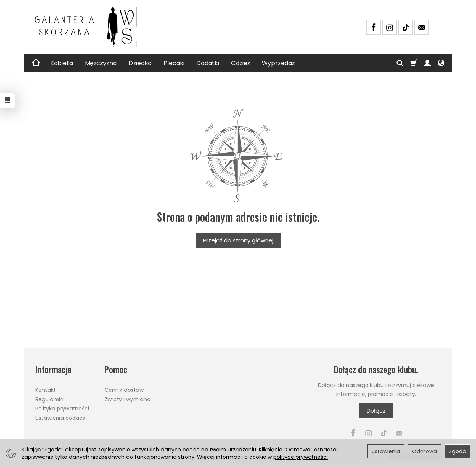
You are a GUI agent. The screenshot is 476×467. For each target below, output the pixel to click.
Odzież (240, 63)
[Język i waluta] (441, 63)
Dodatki (208, 63)
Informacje (53, 370)
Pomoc (116, 370)
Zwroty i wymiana (128, 399)
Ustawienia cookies (60, 418)
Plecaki (174, 63)
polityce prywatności (300, 457)
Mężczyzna (101, 63)
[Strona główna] (89, 27)
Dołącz (376, 411)
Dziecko (140, 63)
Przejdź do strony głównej (238, 240)
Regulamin (49, 399)
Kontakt (46, 390)
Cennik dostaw (124, 390)
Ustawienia (386, 451)
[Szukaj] (400, 63)
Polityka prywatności (62, 409)
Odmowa (424, 451)
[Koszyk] (414, 63)
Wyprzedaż (278, 63)
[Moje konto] (427, 63)
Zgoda (458, 451)
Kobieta (62, 63)
